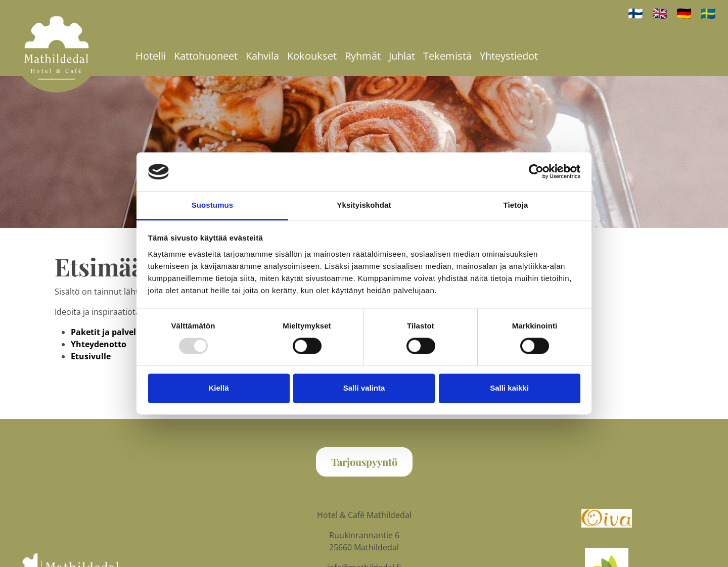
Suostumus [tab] (213, 205)
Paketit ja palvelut (108, 332)
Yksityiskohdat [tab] (364, 205)
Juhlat (402, 56)
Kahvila (262, 56)
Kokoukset (312, 56)
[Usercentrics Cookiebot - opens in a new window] (536, 172)
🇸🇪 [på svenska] (708, 13)
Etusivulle (91, 356)
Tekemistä (447, 56)
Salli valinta (364, 388)
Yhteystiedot (509, 56)
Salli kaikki (509, 388)
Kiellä (218, 388)
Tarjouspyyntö (364, 462)
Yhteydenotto (99, 344)
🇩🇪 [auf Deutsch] (684, 13)
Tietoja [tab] (516, 205)
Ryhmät (363, 56)
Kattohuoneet (206, 56)
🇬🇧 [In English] (660, 13)
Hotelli (151, 56)
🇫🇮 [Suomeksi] (635, 13)
